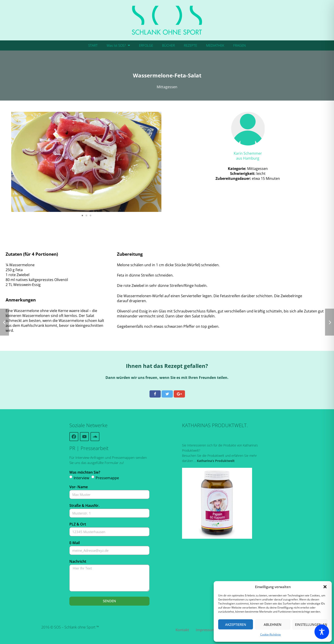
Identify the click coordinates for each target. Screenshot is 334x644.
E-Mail (75, 543)
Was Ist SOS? (118, 45)
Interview (81, 478)
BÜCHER (168, 45)
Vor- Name (79, 487)
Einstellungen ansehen (311, 624)
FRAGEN (240, 45)
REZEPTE (190, 45)
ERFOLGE (146, 45)
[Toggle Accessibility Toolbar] (322, 632)
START (93, 45)
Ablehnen (273, 624)
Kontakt (182, 630)
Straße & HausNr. (84, 506)
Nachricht (78, 561)
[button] (325, 587)
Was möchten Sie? (85, 472)
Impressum (205, 630)
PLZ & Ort (78, 524)
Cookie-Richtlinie (270, 634)
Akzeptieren (236, 624)
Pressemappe (107, 478)
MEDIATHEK (215, 45)
